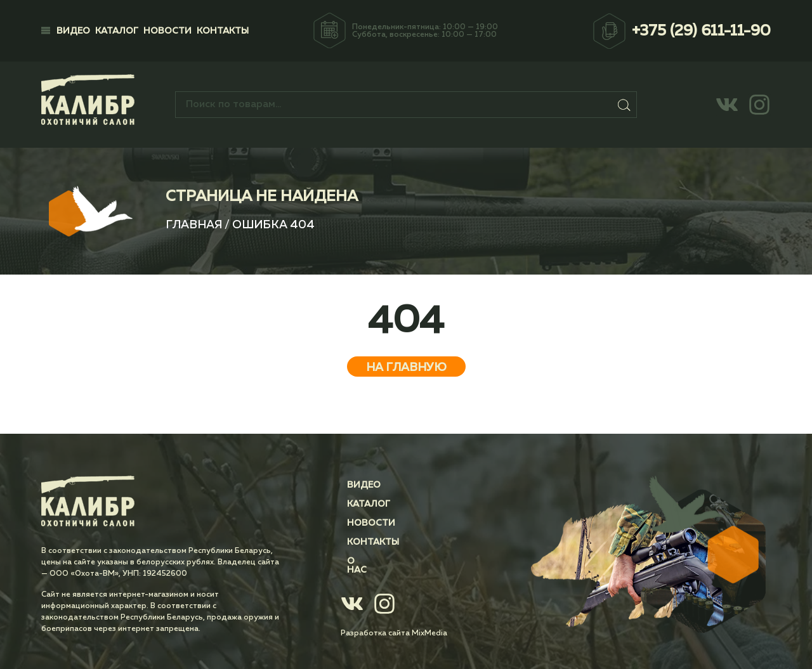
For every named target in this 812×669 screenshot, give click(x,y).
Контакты (223, 31)
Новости (167, 31)
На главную (406, 368)
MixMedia (429, 625)
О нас (362, 561)
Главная (194, 225)
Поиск (625, 105)
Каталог (117, 31)
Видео (73, 31)
